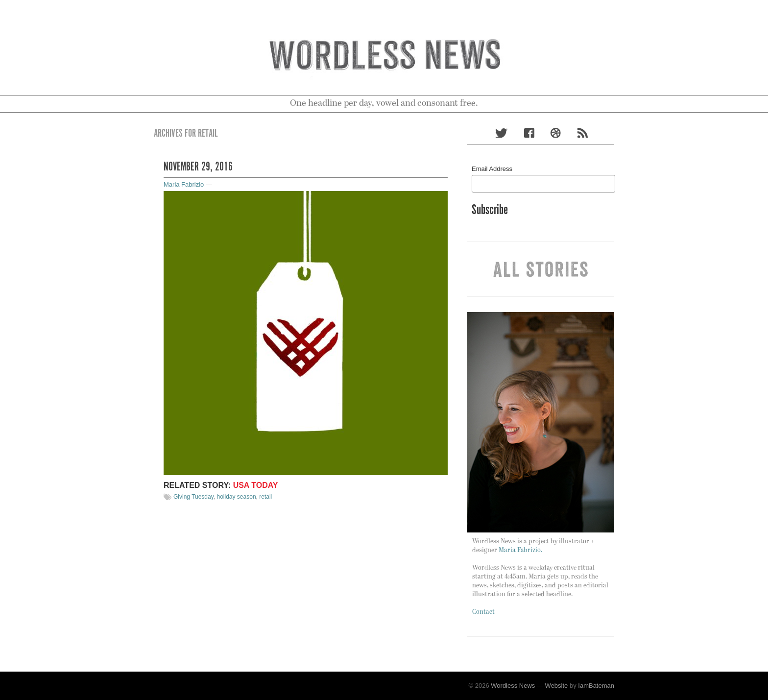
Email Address (492, 169)
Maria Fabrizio (184, 184)
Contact (483, 612)
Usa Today (256, 485)
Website (557, 686)
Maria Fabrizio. (520, 550)
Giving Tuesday (193, 497)
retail (265, 497)
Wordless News (513, 686)
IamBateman (596, 686)
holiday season (237, 497)
